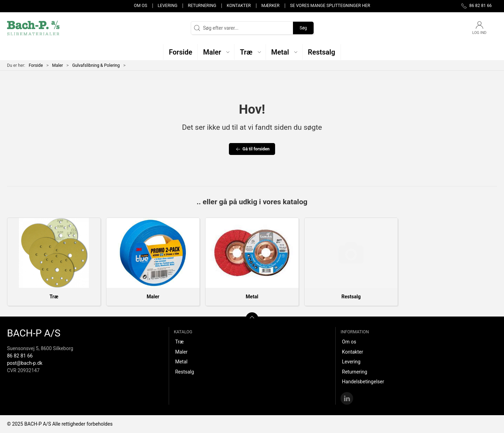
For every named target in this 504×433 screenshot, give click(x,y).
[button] (216, 52)
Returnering (202, 6)
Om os (141, 6)
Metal (252, 297)
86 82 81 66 (20, 356)
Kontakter (239, 6)
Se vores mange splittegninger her (330, 6)
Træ (54, 297)
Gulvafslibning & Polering (96, 65)
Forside (36, 65)
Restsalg (351, 297)
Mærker (271, 6)
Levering (167, 6)
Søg (303, 28)
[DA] (33, 28)
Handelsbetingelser (363, 382)
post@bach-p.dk (25, 363)
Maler (58, 65)
